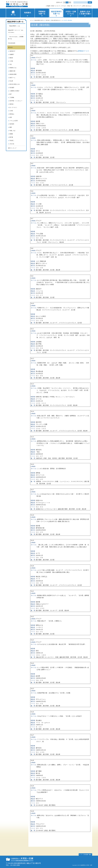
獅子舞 (11, 137)
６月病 (11, 61)
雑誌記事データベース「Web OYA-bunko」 (16, 31)
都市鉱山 (12, 114)
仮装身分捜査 (13, 74)
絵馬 (11, 117)
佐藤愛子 (12, 54)
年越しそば (12, 131)
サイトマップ (77, 6)
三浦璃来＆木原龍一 (15, 91)
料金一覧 (70, 6)
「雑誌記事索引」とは (14, 26)
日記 (11, 64)
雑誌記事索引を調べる (56, 13)
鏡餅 (11, 127)
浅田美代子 (12, 51)
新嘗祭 (11, 134)
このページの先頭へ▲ (85, 854)
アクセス (64, 6)
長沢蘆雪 (12, 88)
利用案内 (27, 13)
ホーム (13, 13)
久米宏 (11, 111)
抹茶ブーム (12, 78)
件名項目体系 (12, 43)
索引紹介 (48, 20)
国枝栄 (11, 58)
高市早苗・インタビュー (16, 101)
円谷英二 (12, 141)
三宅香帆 (12, 97)
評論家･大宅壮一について (53, 6)
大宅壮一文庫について (71, 13)
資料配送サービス (83, 51)
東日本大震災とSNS (15, 84)
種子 (11, 94)
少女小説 (12, 144)
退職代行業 (12, 71)
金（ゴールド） (14, 107)
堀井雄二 (12, 104)
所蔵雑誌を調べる (42, 13)
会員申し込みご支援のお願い (85, 13)
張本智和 (12, 124)
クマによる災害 (14, 121)
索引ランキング (12, 148)
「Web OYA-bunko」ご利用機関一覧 (16, 38)
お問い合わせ (86, 6)
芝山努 (11, 81)
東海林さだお (13, 68)
